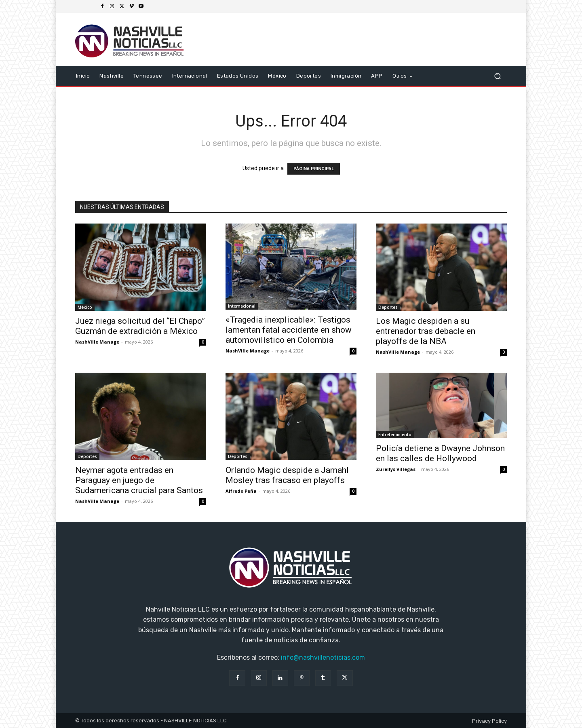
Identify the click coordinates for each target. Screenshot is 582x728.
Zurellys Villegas (396, 469)
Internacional (242, 306)
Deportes (388, 307)
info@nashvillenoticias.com (323, 657)
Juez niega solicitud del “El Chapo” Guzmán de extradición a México (140, 326)
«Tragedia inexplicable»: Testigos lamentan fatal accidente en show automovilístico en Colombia (289, 330)
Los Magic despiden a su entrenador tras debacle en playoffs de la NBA (426, 331)
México (85, 307)
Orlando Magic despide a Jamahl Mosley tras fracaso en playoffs (287, 475)
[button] (497, 76)
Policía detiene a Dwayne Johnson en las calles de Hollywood (440, 453)
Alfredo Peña (241, 491)
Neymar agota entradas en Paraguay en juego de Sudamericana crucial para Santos (139, 480)
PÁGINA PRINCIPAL (314, 169)
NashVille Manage (97, 342)
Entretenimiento (395, 435)
